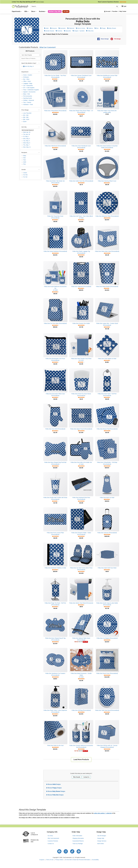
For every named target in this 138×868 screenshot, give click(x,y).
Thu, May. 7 (26, 145)
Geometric (62, 28)
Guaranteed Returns (78, 841)
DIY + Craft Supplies (29, 88)
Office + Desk (27, 81)
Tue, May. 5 (26, 141)
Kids (24, 158)
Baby (25, 156)
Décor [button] (34, 11)
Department (25, 72)
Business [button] (43, 11)
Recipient (24, 152)
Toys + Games (27, 102)
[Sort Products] (30, 55)
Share (103, 39)
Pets (24, 164)
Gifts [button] (26, 11)
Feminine (59, 31)
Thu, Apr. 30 (27, 134)
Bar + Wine (26, 79)
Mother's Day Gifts (55, 11)
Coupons (42, 860)
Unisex (25, 173)
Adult (25, 162)
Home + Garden (28, 75)
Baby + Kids (27, 94)
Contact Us (86, 777)
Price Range (25, 110)
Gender (24, 170)
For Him (25, 175)
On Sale (66, 11)
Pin (116, 39)
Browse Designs (54, 784)
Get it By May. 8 (28, 66)
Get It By (24, 127)
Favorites (115, 11)
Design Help (101, 838)
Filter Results (77, 777)
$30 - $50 (26, 117)
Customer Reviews (53, 841)
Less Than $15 (27, 113)
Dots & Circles (81, 28)
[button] (123, 6)
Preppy (103, 28)
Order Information (77, 836)
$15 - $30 (26, 115)
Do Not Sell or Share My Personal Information (78, 860)
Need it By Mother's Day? (29, 63)
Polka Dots (90, 31)
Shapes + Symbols (79, 31)
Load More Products (81, 759)
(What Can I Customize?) (47, 47)
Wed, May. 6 (27, 143)
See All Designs (102, 836)
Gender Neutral (49, 31)
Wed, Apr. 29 (27, 132)
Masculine (67, 31)
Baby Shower (112, 28)
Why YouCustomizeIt (53, 838)
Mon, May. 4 (27, 139)
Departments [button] (17, 11)
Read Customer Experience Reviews (112, 2)
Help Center (123, 11)
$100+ (25, 122)
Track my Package (78, 844)
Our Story (50, 836)
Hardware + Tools (28, 105)
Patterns (90, 28)
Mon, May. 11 (27, 147)
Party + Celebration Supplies (31, 90)
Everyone (54, 28)
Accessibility (95, 860)
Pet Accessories (28, 96)
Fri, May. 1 (26, 136)
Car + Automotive (28, 86)
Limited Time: (28, 2)
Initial (46, 28)
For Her (25, 177)
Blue (97, 28)
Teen (25, 160)
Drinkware (26, 77)
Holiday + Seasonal (29, 100)
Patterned (71, 28)
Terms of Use (50, 860)
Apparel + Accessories (29, 92)
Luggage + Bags (28, 83)
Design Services (102, 841)
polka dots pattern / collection (103, 813)
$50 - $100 (26, 119)
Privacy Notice (59, 860)
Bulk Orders (101, 844)
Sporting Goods (28, 98)
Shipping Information (78, 838)
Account (107, 11)
